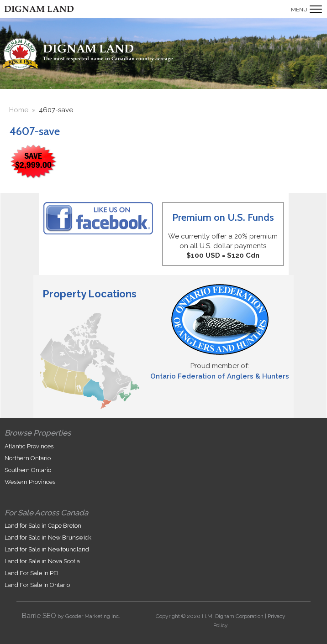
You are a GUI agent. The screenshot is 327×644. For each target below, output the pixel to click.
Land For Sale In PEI (32, 573)
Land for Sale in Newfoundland (47, 549)
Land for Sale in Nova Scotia (42, 561)
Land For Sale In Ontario (37, 585)
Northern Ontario (28, 458)
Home (19, 110)
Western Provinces (30, 482)
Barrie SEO (39, 616)
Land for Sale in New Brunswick (48, 538)
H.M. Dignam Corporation (233, 616)
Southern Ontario (28, 470)
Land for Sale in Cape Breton (43, 526)
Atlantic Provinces (29, 446)
